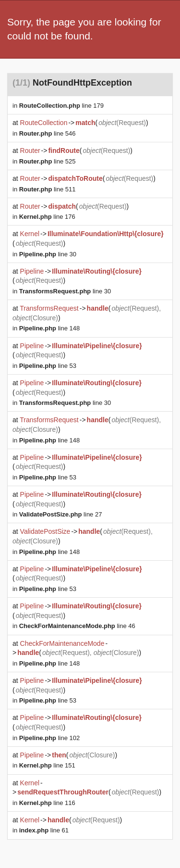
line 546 (48, 133)
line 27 (61, 514)
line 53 (48, 366)
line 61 (44, 830)
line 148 (49, 328)
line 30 (48, 254)
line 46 (77, 626)
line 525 (48, 161)
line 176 (47, 217)
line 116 (47, 803)
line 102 (49, 738)
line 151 (47, 765)
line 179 (61, 106)
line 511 (48, 189)
